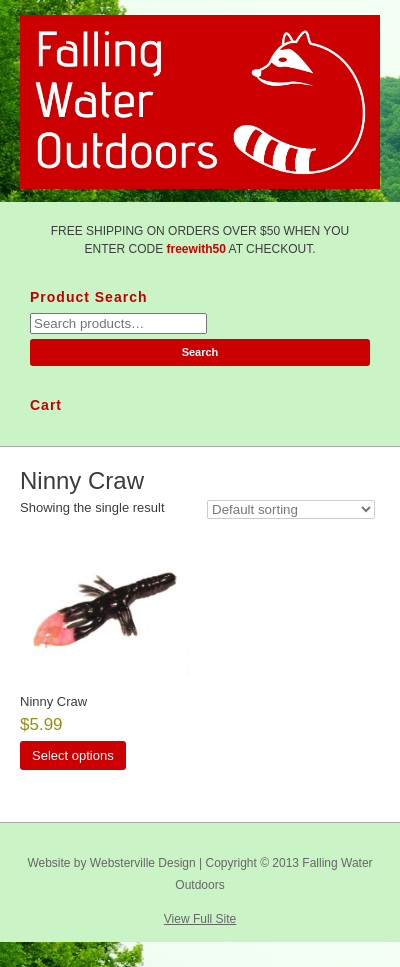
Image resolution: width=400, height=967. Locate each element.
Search (200, 352)
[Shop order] (291, 509)
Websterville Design (143, 863)
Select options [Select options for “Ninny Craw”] (73, 755)
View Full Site (200, 919)
